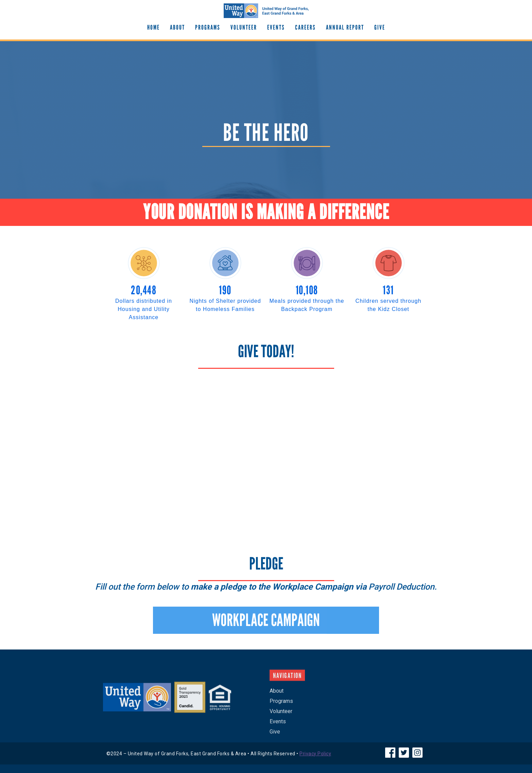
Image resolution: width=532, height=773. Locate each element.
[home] (266, 11)
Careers (305, 27)
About (177, 27)
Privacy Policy (315, 754)
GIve (380, 27)
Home (153, 27)
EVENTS (276, 27)
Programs (208, 27)
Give (275, 735)
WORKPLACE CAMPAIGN (266, 624)
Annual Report (345, 27)
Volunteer (244, 27)
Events (278, 725)
